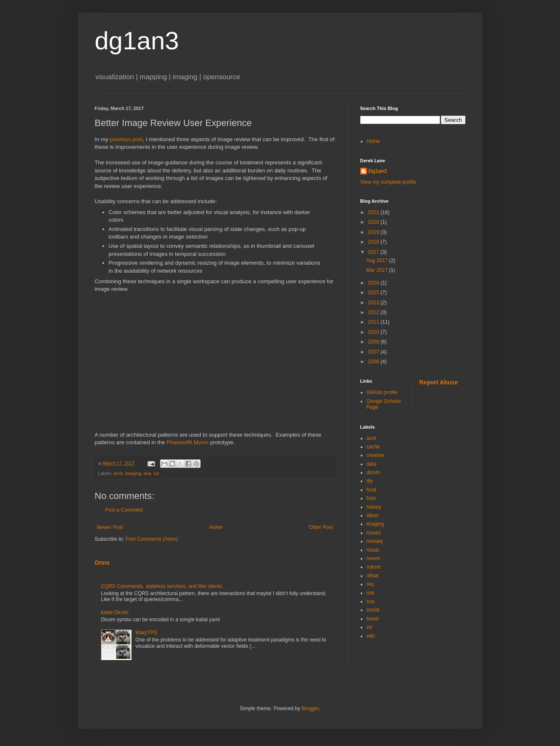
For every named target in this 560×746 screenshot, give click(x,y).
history (374, 507)
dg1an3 (137, 41)
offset (373, 576)
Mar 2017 (378, 270)
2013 (374, 303)
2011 (374, 322)
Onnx (102, 563)
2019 (374, 232)
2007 (374, 352)
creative (375, 455)
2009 (374, 342)
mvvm (373, 558)
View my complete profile (388, 182)
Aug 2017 (378, 260)
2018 (374, 242)
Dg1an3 (378, 171)
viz (157, 473)
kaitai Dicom (115, 612)
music (373, 550)
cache (373, 447)
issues (374, 533)
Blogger (310, 708)
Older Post (321, 527)
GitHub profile (382, 392)
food (371, 490)
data (371, 464)
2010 (374, 332)
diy (370, 481)
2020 (374, 222)
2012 (374, 312)
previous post (126, 139)
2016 (374, 283)
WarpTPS (146, 633)
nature (374, 567)
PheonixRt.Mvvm (188, 442)
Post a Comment (124, 510)
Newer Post (110, 527)
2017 (374, 252)
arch (118, 473)
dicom (373, 472)
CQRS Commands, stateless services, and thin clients (162, 586)
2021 (374, 212)
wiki (371, 636)
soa (147, 473)
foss (371, 498)
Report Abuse (438, 382)
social (373, 610)
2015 (374, 292)
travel (373, 619)
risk (371, 593)
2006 (374, 362)
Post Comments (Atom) (152, 539)
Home (216, 527)
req (370, 584)
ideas (373, 515)
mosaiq (375, 541)
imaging (133, 473)
